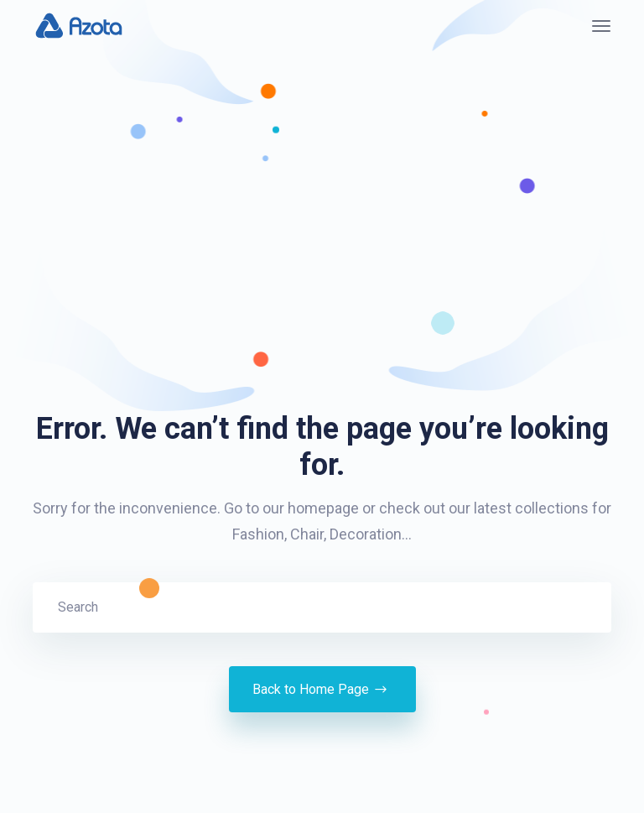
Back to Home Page (322, 690)
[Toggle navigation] (601, 26)
